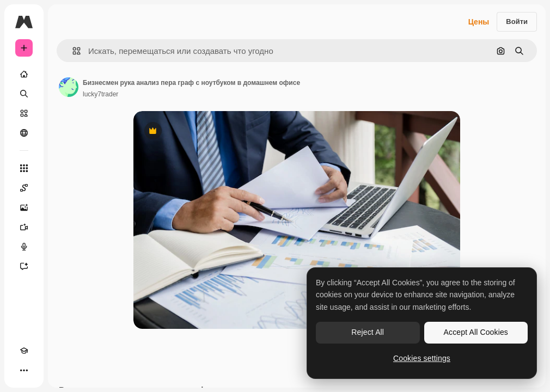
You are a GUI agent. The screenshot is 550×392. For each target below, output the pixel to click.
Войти (517, 22)
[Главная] (24, 74)
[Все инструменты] (24, 168)
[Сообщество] (24, 133)
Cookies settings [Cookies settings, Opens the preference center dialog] (422, 358)
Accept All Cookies (476, 332)
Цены (479, 22)
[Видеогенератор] (24, 227)
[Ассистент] (24, 266)
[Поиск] (24, 94)
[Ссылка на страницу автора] (69, 87)
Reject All (368, 332)
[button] (72, 51)
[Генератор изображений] (24, 207)
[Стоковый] (24, 113)
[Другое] (24, 370)
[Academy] (24, 351)
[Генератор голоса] (24, 247)
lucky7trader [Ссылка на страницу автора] (100, 94)
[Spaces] (24, 188)
